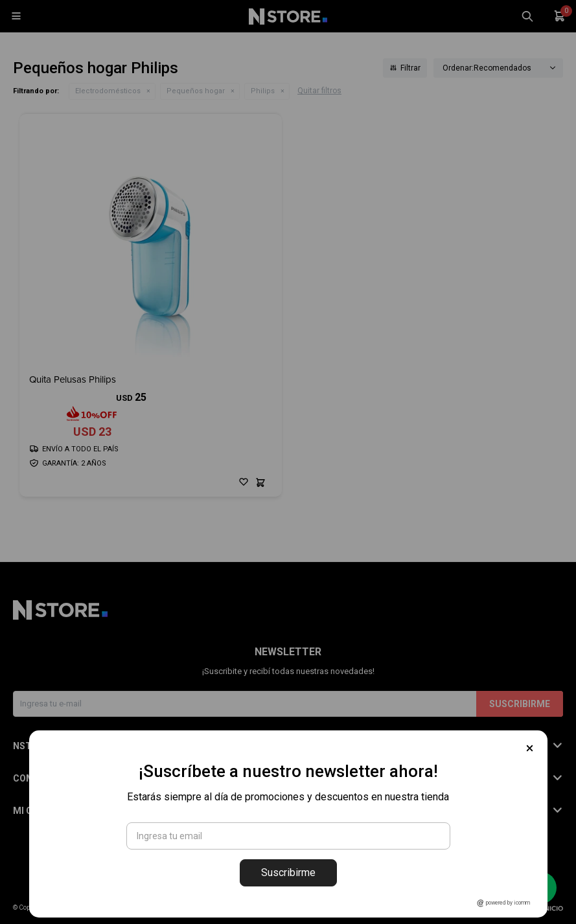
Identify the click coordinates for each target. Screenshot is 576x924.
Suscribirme (288, 873)
